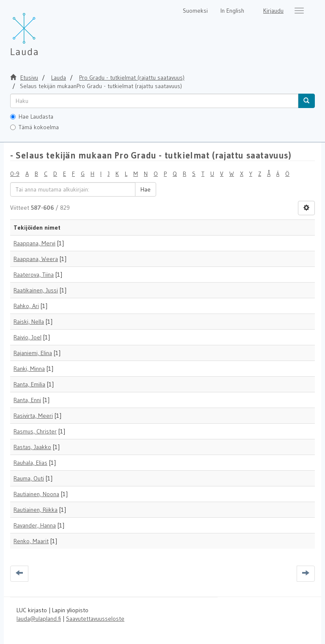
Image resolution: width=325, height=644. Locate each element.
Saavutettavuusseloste (95, 619)
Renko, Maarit (31, 541)
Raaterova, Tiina (34, 275)
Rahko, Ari (26, 306)
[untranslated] (154, 101)
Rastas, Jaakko (32, 447)
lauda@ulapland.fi (39, 619)
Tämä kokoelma (34, 127)
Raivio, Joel (28, 337)
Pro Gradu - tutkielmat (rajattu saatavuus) (132, 78)
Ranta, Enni (27, 400)
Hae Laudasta (32, 117)
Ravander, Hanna (35, 525)
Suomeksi (195, 11)
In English (232, 11)
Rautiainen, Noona (36, 494)
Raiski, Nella (29, 322)
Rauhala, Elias (30, 463)
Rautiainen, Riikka (36, 510)
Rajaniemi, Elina (33, 353)
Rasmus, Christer (35, 431)
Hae (146, 189)
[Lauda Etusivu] (42, 30)
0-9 (15, 174)
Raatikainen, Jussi (36, 290)
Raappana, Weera (36, 259)
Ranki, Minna (29, 369)
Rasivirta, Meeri (33, 416)
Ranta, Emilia (29, 384)
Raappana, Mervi (34, 243)
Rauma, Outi (29, 478)
